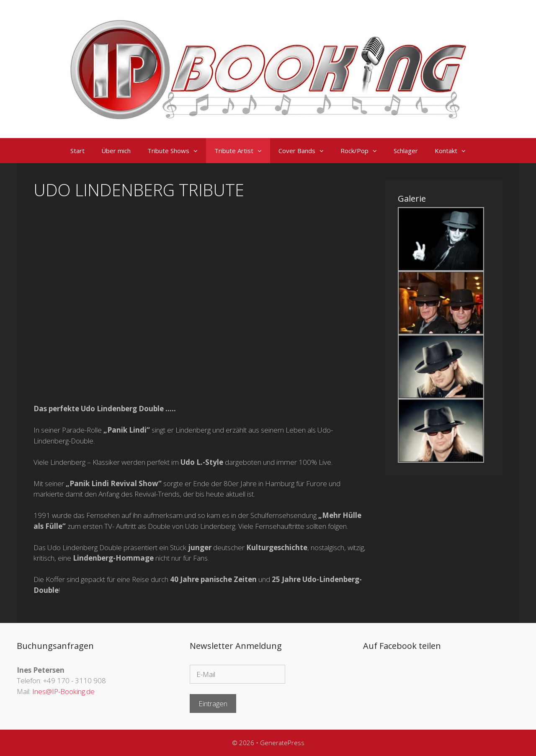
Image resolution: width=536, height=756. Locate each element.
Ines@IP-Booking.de (63, 691)
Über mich (116, 151)
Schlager (406, 151)
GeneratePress (282, 743)
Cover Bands (305, 151)
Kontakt (454, 151)
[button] (198, 151)
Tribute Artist (242, 151)
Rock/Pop (363, 151)
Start (77, 151)
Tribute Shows (177, 151)
